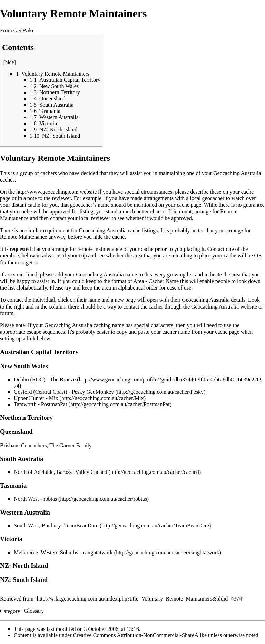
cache (134, 230)
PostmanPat (54, 404)
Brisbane (10, 445)
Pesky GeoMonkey (93, 392)
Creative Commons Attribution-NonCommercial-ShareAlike (140, 635)
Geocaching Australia (237, 173)
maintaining (172, 173)
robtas (50, 499)
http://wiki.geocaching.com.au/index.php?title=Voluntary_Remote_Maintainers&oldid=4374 (140, 599)
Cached (99, 472)
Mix (54, 398)
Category (10, 611)
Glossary (34, 611)
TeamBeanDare (81, 525)
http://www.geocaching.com (47, 192)
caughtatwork (98, 552)
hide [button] (10, 62)
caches (7, 180)
